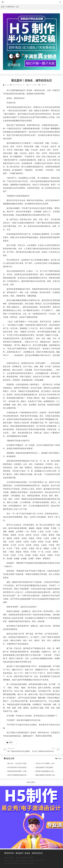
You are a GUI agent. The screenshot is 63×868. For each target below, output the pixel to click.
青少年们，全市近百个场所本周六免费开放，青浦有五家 (27, 763)
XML (6, 860)
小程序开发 (10, 7)
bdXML (24, 860)
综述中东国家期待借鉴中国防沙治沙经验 (22, 775)
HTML (11, 860)
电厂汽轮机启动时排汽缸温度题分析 (20, 750)
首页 (3, 7)
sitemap (17, 860)
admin (7, 85)
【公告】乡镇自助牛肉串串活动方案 (44, 750)
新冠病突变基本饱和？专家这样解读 (20, 771)
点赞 (10, 742)
